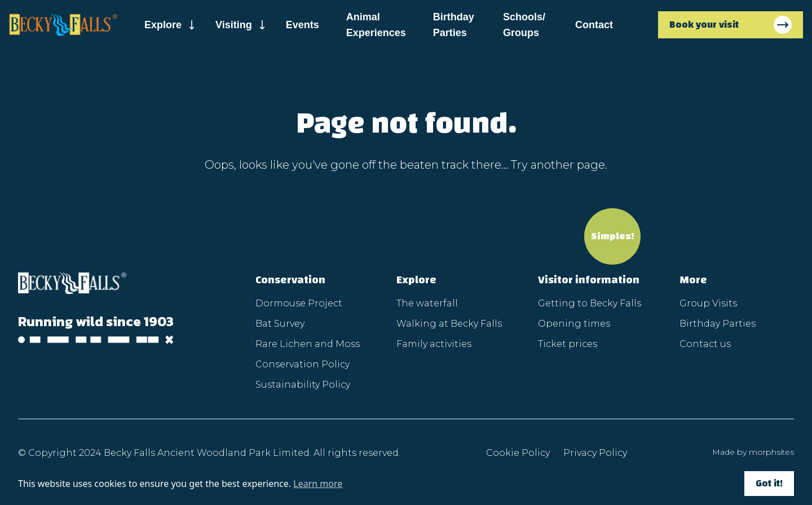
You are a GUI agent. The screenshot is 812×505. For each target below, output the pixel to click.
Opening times (574, 324)
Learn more (318, 484)
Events (303, 25)
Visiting (234, 25)
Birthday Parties (454, 25)
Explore (163, 25)
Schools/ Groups (524, 25)
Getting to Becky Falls (590, 303)
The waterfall (427, 303)
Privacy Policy (595, 453)
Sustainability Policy (303, 385)
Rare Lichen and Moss (308, 344)
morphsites (771, 452)
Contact (594, 25)
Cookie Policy (518, 453)
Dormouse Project (299, 303)
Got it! (769, 483)
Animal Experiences (376, 25)
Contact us (705, 344)
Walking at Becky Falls (449, 324)
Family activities (434, 344)
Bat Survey (280, 324)
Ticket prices (568, 344)
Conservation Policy (303, 364)
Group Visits (708, 303)
